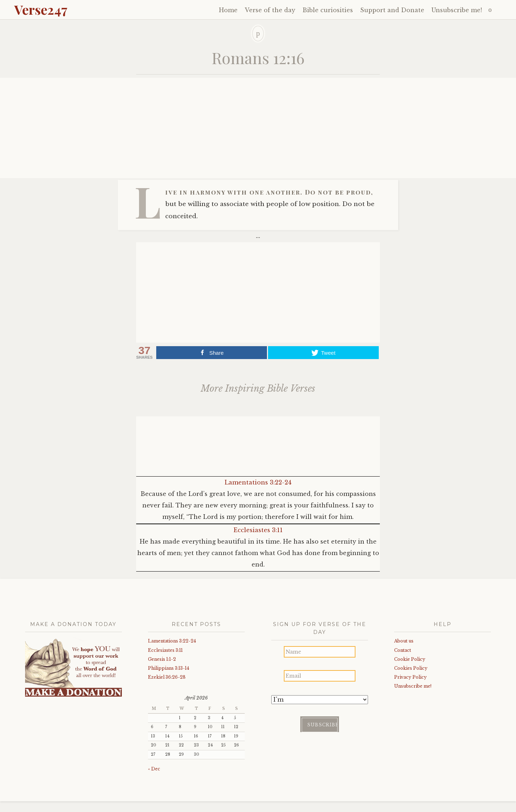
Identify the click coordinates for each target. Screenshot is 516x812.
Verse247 (41, 9)
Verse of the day (270, 10)
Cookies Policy (411, 668)
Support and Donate (392, 10)
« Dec (154, 769)
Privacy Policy (410, 677)
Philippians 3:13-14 (169, 668)
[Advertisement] (258, 128)
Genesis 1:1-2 (162, 659)
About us (404, 641)
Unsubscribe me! (457, 10)
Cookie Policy (410, 659)
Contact (403, 650)
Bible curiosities (328, 10)
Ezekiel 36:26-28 (167, 677)
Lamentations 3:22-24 (258, 482)
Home (228, 10)
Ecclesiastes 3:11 (258, 530)
